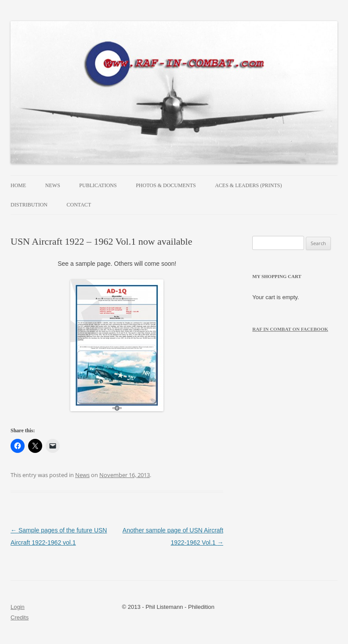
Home (18, 185)
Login (18, 607)
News (53, 185)
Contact (79, 205)
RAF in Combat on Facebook (290, 329)
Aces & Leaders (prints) (248, 185)
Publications (98, 185)
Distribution (29, 205)
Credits (20, 617)
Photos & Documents (166, 185)
